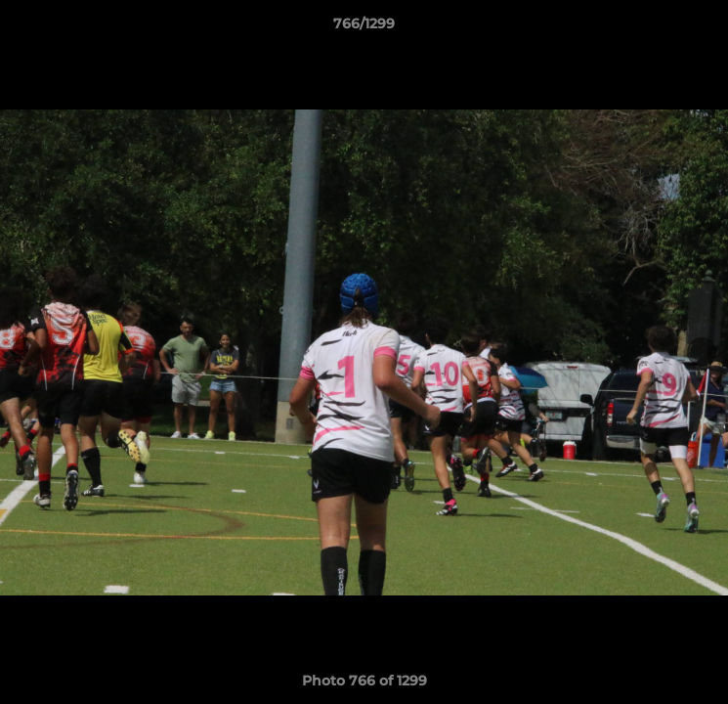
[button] (705, 28)
